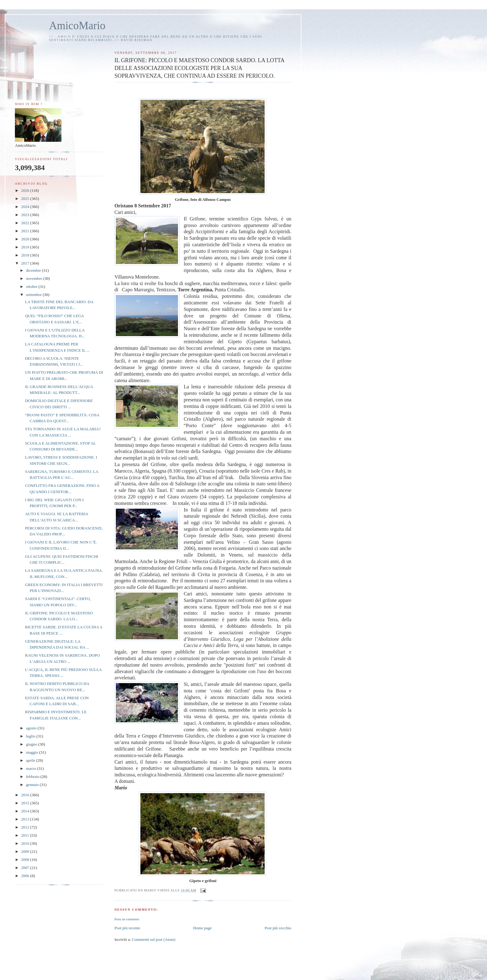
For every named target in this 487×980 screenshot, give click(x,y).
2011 (26, 835)
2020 (26, 239)
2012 (26, 827)
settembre (34, 295)
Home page (203, 928)
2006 (26, 876)
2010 (26, 843)
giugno (32, 744)
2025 (26, 199)
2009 (26, 851)
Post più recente (127, 928)
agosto (32, 728)
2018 (26, 255)
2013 (26, 819)
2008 (26, 860)
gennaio (33, 785)
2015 (26, 803)
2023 (26, 215)
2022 (26, 223)
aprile (31, 760)
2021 (26, 231)
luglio (31, 736)
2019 (26, 247)
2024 (26, 207)
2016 (26, 795)
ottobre (32, 287)
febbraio (33, 777)
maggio (33, 752)
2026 (26, 190)
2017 (26, 263)
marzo (32, 768)
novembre (35, 278)
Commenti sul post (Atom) (154, 939)
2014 (26, 811)
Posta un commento (127, 919)
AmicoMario (77, 26)
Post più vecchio (278, 928)
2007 (26, 868)
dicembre (34, 270)
